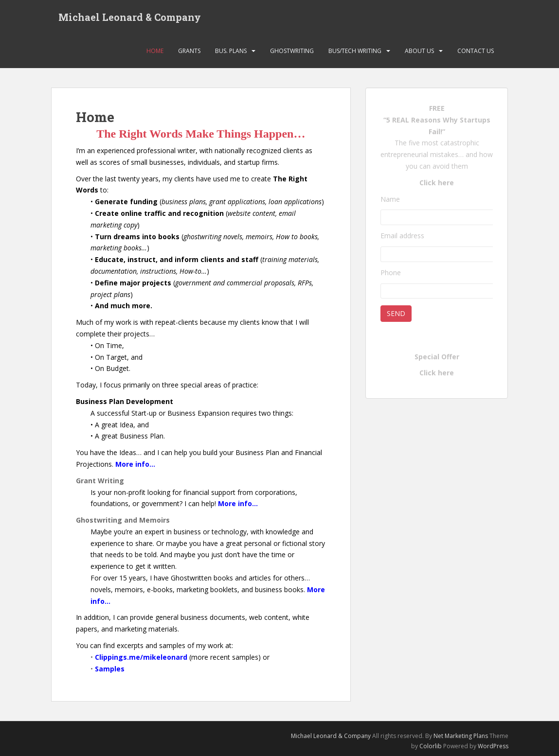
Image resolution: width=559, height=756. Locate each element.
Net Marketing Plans (461, 736)
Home (155, 51)
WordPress (493, 746)
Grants (189, 51)
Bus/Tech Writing (355, 51)
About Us (419, 51)
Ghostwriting (292, 51)
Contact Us (476, 51)
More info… (135, 464)
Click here (437, 183)
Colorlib (431, 746)
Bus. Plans (231, 51)
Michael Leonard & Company (130, 17)
